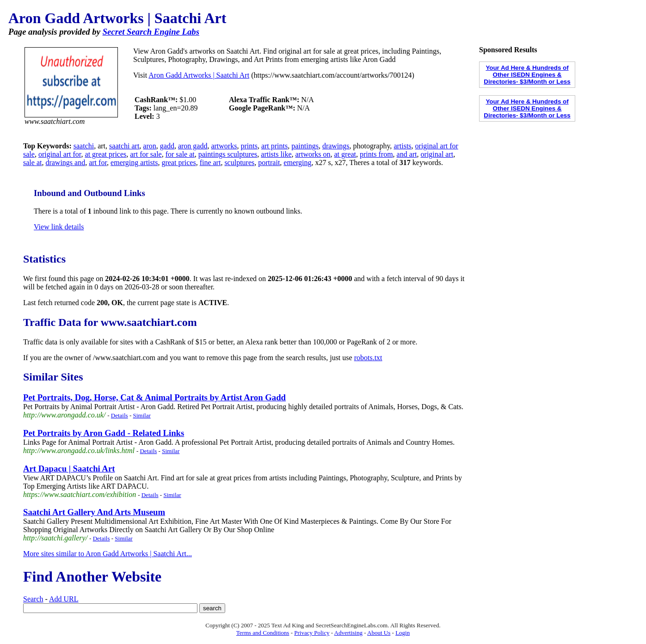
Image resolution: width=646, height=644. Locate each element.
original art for (60, 154)
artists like (276, 154)
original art (437, 154)
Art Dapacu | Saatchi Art (69, 469)
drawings (336, 146)
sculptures (239, 163)
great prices (178, 163)
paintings (305, 146)
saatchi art (124, 146)
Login (403, 633)
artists (402, 146)
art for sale (146, 154)
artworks (224, 146)
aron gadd (193, 146)
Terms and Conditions (263, 633)
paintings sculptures (228, 154)
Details (120, 415)
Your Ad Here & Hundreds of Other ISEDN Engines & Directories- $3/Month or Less (527, 75)
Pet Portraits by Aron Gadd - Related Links (104, 433)
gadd (167, 146)
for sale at (180, 154)
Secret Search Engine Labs (151, 32)
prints (249, 146)
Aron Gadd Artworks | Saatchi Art (199, 75)
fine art (210, 163)
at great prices (106, 154)
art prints (274, 146)
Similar (142, 415)
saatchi (84, 146)
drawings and (65, 163)
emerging (297, 163)
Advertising (348, 633)
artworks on (313, 154)
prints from (376, 154)
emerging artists (134, 163)
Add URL (64, 599)
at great (345, 154)
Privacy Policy (312, 633)
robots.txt (368, 358)
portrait (269, 163)
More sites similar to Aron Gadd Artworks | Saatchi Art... (108, 554)
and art (407, 154)
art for (98, 163)
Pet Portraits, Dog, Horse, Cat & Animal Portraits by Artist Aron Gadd (154, 397)
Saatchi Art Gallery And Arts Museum (94, 512)
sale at (32, 163)
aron (149, 146)
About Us (379, 633)
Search (33, 599)
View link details (59, 227)
